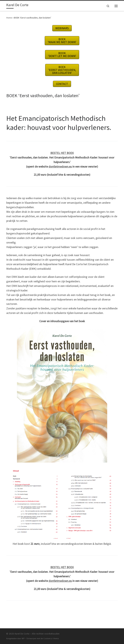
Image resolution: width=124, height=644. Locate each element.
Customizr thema (51, 638)
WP (23, 638)
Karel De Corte (22, 634)
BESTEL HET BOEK (62, 153)
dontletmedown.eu (60, 167)
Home (9, 18)
